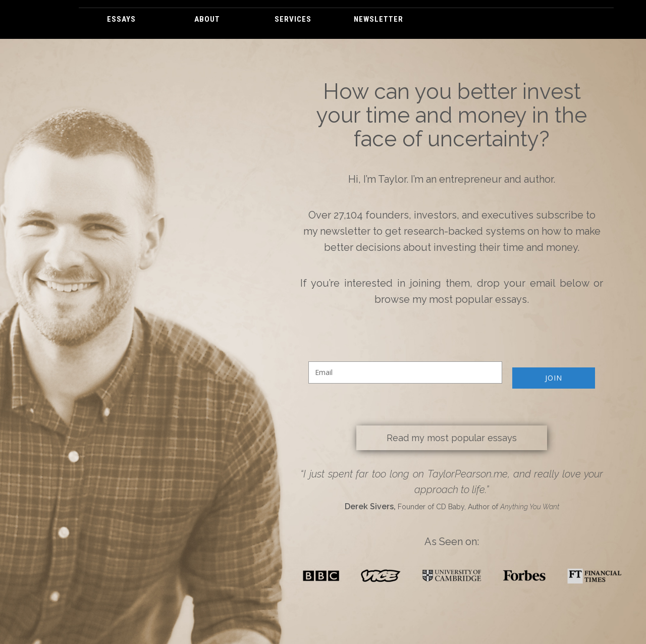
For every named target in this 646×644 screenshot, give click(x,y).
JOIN (554, 378)
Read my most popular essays (452, 438)
